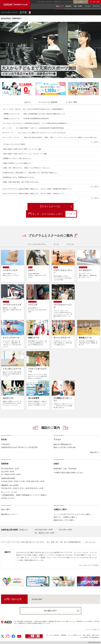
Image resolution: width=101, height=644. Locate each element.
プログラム (96, 6)
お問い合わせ (95, 635)
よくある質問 (84, 637)
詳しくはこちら (91, 542)
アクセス (87, 6)
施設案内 (68, 6)
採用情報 (64, 635)
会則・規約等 (86, 635)
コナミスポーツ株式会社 (53, 635)
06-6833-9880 (37, 599)
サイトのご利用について (74, 635)
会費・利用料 (78, 6)
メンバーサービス (67, 2)
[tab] (27, 102)
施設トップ (60, 6)
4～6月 (71, 214)
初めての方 (58, 2)
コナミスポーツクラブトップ (46, 2)
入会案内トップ (82, 2)
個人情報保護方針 (94, 637)
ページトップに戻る (91, 630)
